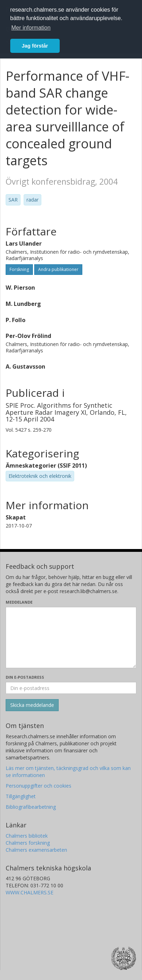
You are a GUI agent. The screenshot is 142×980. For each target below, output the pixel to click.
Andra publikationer (58, 269)
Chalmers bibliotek (27, 836)
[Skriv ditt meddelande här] (71, 637)
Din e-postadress (25, 677)
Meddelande (19, 602)
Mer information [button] (31, 28)
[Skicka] (32, 705)
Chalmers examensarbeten (36, 850)
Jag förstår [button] (35, 46)
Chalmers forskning (28, 843)
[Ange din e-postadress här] (71, 688)
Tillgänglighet (21, 796)
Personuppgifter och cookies (39, 786)
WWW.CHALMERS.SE (29, 892)
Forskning (19, 269)
